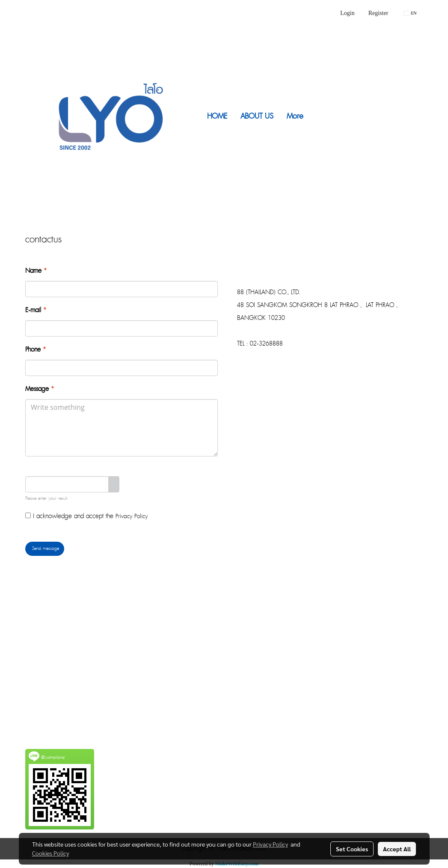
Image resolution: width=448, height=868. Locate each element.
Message (40, 389)
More (295, 116)
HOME (217, 116)
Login (347, 13)
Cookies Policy (50, 853)
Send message (45, 549)
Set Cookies (352, 849)
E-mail (36, 310)
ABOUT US (257, 116)
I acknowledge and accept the (86, 516)
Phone (36, 350)
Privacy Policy (132, 516)
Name (36, 271)
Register (378, 13)
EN (410, 13)
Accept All (397, 849)
